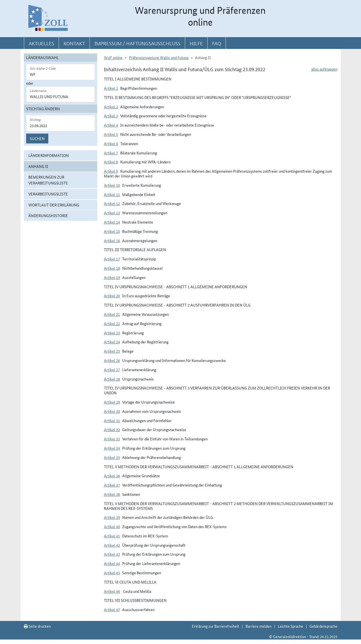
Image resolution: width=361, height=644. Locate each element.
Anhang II (38, 166)
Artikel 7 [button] (111, 153)
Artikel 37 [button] (112, 485)
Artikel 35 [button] (112, 457)
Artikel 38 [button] (112, 494)
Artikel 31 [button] (112, 420)
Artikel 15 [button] (112, 231)
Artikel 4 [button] (111, 125)
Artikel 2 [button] (111, 107)
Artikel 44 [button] (112, 563)
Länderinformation (49, 155)
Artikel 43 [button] (112, 554)
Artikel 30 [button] (112, 411)
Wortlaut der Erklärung (54, 205)
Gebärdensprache (323, 626)
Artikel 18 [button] (112, 268)
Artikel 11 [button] (112, 194)
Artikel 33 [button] (112, 439)
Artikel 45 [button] (112, 573)
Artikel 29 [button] (112, 402)
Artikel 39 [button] (112, 517)
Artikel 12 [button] (112, 203)
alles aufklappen (324, 69)
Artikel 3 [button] (111, 116)
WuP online (113, 57)
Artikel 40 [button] (112, 526)
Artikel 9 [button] (111, 171)
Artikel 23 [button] (112, 333)
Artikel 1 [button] (111, 88)
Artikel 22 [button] (112, 323)
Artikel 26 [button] (112, 360)
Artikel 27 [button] (112, 370)
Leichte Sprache (290, 626)
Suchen (37, 138)
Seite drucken (37, 626)
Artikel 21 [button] (112, 314)
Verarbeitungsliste (48, 194)
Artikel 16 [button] (112, 240)
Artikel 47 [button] (112, 609)
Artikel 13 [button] (112, 213)
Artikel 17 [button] (112, 259)
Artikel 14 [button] (112, 222)
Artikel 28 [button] (112, 379)
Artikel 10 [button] (112, 185)
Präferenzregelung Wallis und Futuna (159, 57)
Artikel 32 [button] (112, 429)
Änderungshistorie (48, 215)
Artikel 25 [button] (112, 351)
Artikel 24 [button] (112, 342)
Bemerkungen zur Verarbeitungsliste (48, 180)
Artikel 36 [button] (112, 476)
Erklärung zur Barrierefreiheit (215, 626)
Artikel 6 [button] (111, 143)
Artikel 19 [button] (112, 277)
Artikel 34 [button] (112, 448)
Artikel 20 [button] (112, 296)
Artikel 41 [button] (112, 536)
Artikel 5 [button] (111, 134)
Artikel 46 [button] (112, 591)
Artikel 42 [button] (112, 545)
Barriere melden (258, 626)
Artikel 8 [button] (111, 162)
